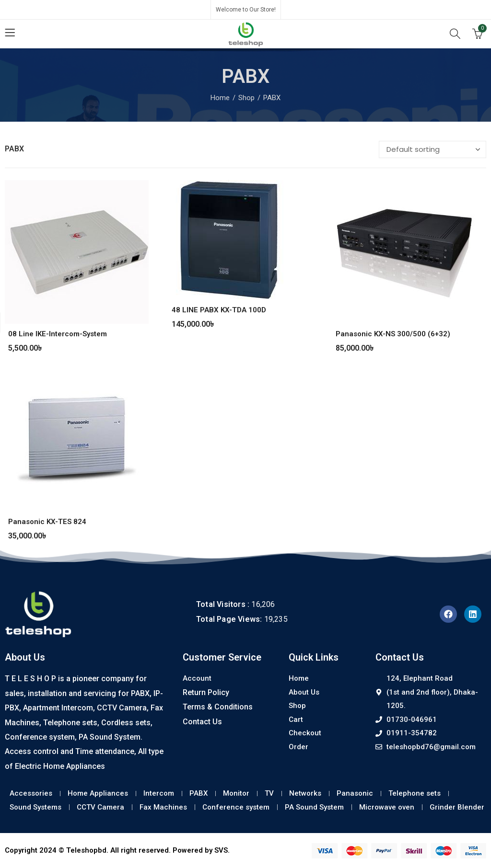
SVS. (222, 850)
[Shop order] (433, 149)
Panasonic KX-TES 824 (47, 522)
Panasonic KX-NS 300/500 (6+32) (393, 334)
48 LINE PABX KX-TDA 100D (219, 310)
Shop (246, 98)
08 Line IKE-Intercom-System (58, 334)
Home (220, 98)
